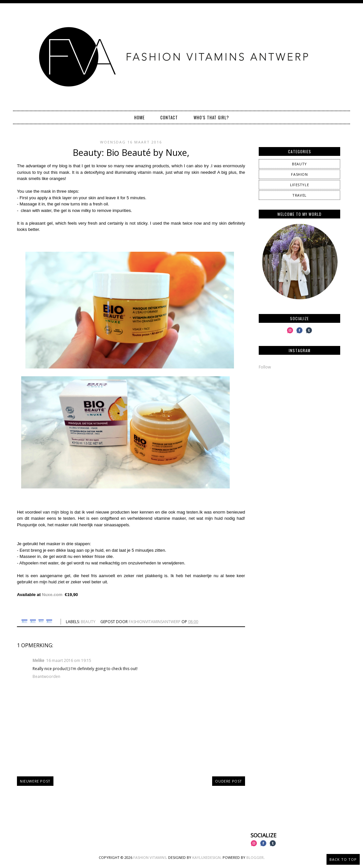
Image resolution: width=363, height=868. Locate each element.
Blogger (255, 857)
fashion (299, 174)
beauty (88, 622)
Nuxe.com (53, 595)
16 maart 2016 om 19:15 (69, 660)
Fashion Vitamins (150, 857)
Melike (38, 660)
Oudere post (229, 781)
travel (299, 195)
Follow (265, 367)
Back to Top (343, 859)
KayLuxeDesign (206, 857)
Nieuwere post (35, 781)
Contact (169, 117)
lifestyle (299, 185)
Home (139, 117)
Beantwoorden (46, 676)
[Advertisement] (299, 420)
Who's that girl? (211, 117)
